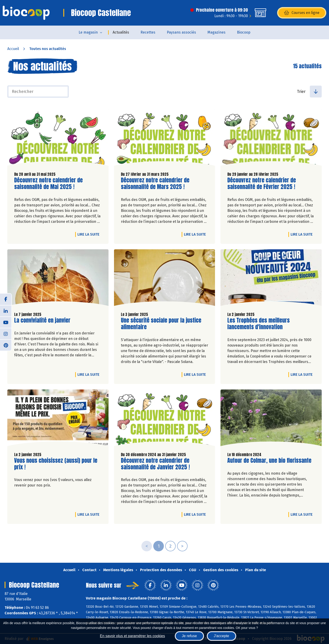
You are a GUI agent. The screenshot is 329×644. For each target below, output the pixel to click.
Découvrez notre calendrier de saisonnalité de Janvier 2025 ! (155, 464)
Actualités (121, 32)
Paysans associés (181, 32)
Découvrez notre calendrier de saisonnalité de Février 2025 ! (262, 184)
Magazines (216, 32)
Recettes (148, 32)
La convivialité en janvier (42, 320)
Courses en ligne (302, 13)
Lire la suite (90, 234)
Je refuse (189, 636)
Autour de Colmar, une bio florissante (269, 461)
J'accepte (222, 636)
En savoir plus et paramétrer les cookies (132, 636)
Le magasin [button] (88, 32)
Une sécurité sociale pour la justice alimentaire (161, 324)
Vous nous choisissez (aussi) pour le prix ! (56, 464)
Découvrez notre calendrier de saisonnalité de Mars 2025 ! (155, 184)
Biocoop (244, 32)
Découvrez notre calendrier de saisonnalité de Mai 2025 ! (48, 184)
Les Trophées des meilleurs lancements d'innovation (259, 324)
